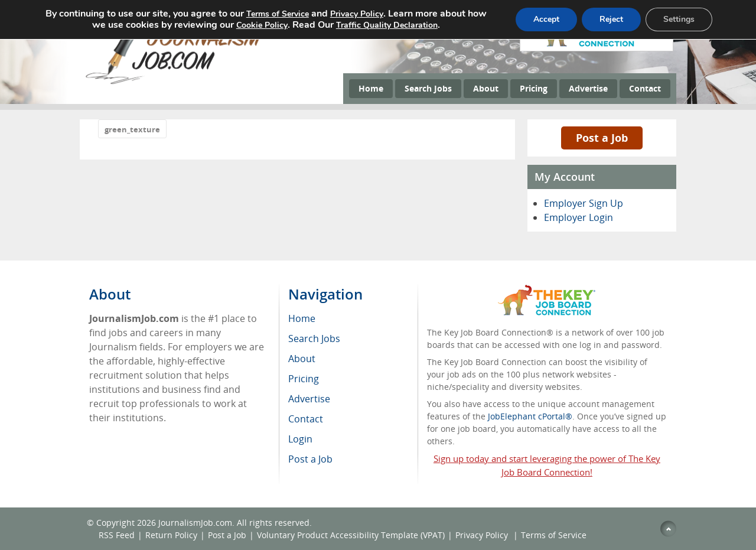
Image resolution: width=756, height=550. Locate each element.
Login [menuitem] (300, 439)
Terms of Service (554, 535)
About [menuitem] (302, 359)
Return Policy (171, 535)
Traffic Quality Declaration (387, 25)
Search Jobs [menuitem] (314, 339)
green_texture (132, 129)
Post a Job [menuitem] (310, 459)
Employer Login (579, 217)
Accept (546, 19)
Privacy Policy (483, 535)
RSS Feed (117, 535)
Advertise (588, 88)
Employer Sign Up (584, 203)
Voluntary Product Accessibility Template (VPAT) (351, 535)
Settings (679, 19)
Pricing (534, 88)
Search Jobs (428, 88)
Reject (611, 19)
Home (371, 88)
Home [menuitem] (302, 318)
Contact (645, 88)
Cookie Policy (262, 25)
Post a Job (602, 138)
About (486, 88)
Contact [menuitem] (306, 419)
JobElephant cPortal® (530, 416)
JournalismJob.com (195, 523)
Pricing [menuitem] (304, 379)
